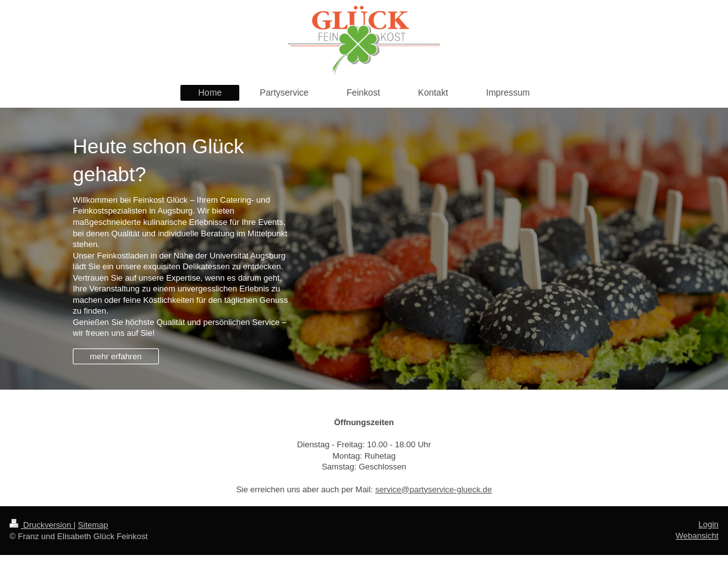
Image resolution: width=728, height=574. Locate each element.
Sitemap (93, 525)
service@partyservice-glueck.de (434, 489)
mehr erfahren (116, 356)
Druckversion (41, 525)
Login (708, 524)
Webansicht (697, 536)
